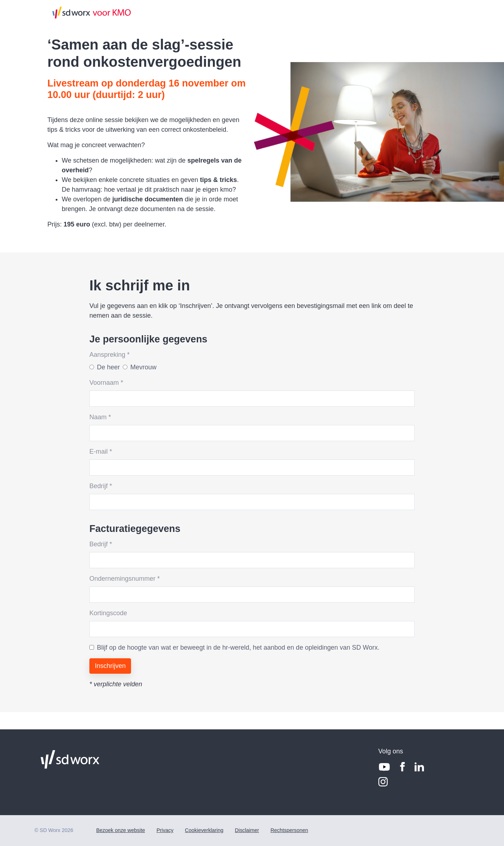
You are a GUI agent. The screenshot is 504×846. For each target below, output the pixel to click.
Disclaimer (247, 830)
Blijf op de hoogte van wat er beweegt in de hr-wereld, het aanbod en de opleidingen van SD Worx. (238, 648)
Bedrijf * (101, 486)
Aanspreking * (109, 355)
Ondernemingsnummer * (125, 579)
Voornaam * (106, 383)
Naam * (100, 417)
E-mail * (101, 452)
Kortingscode (108, 613)
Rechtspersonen (289, 830)
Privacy (165, 830)
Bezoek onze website (121, 830)
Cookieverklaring (204, 830)
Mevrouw (143, 367)
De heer (108, 367)
